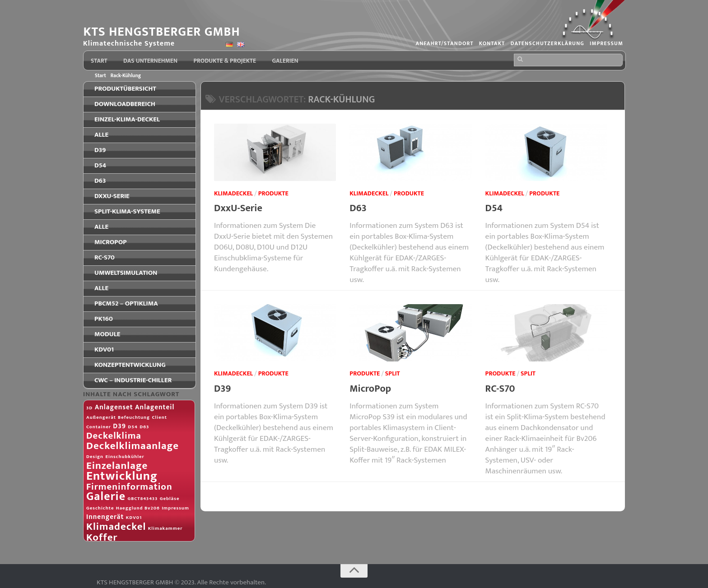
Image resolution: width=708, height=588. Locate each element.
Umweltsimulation (126, 273)
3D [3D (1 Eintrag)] (89, 408)
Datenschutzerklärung (546, 44)
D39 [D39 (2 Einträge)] (119, 426)
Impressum (606, 44)
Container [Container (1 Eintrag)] (99, 427)
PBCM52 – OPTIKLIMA (126, 303)
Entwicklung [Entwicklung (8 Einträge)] (122, 476)
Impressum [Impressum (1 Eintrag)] (175, 508)
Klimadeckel (233, 193)
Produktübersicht (125, 89)
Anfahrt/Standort (442, 44)
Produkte (273, 193)
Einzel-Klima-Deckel (127, 119)
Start (99, 61)
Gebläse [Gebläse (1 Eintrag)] (170, 499)
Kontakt (490, 44)
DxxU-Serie (238, 208)
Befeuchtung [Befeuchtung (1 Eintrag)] (134, 417)
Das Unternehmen (150, 61)
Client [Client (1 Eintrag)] (159, 417)
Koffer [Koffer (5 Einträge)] (102, 537)
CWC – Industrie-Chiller (133, 380)
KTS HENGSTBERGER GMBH (164, 32)
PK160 (104, 319)
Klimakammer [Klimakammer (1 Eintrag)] (165, 528)
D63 (358, 208)
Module (107, 334)
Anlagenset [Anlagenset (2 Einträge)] (114, 407)
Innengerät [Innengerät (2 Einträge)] (105, 517)
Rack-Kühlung (126, 76)
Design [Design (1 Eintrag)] (95, 457)
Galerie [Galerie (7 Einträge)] (106, 497)
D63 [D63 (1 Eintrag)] (144, 427)
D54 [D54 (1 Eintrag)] (133, 427)
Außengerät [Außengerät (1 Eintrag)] (101, 417)
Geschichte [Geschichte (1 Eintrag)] (100, 508)
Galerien (284, 61)
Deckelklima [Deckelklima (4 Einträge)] (114, 436)
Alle (101, 135)
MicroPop (370, 389)
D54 (494, 208)
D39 (222, 389)
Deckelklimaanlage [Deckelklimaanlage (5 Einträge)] (133, 446)
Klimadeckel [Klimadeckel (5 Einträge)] (116, 527)
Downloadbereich (125, 104)
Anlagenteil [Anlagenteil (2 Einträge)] (155, 407)
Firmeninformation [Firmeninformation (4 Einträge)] (129, 487)
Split (393, 373)
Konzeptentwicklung (130, 365)
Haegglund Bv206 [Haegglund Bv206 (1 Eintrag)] (138, 508)
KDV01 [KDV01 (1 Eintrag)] (134, 518)
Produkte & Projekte (225, 61)
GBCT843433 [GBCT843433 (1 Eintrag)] (142, 499)
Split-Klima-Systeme (127, 211)
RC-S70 (500, 389)
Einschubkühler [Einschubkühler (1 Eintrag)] (125, 457)
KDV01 (104, 350)
